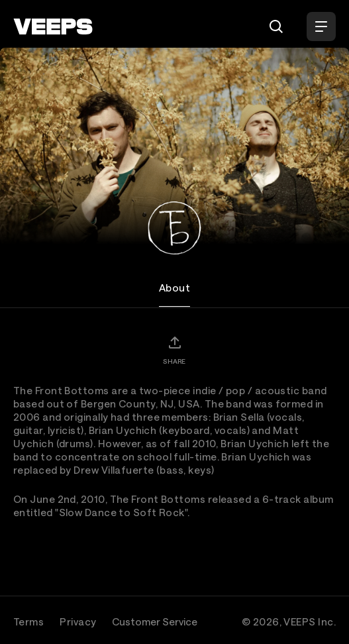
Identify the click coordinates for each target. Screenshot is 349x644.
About (174, 288)
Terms (28, 621)
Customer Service (155, 621)
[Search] (276, 27)
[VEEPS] (53, 27)
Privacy (78, 621)
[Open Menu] (321, 27)
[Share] (174, 350)
